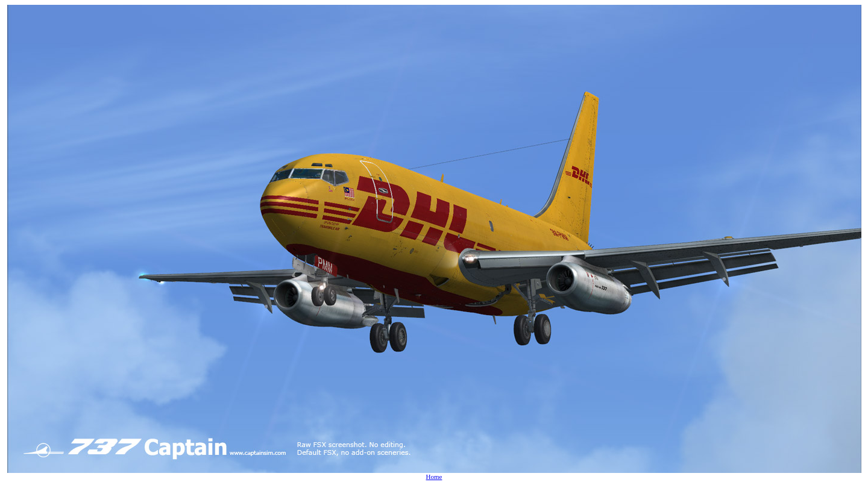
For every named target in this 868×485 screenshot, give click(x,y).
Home (434, 477)
